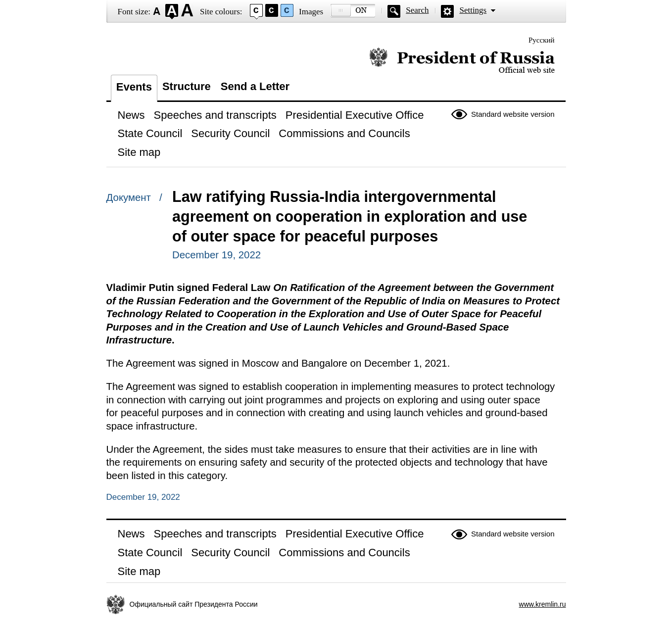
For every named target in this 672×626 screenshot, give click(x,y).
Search (417, 10)
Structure (187, 86)
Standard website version (513, 114)
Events (134, 87)
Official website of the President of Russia (462, 61)
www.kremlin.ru (543, 604)
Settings (473, 10)
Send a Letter (255, 86)
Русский (542, 40)
